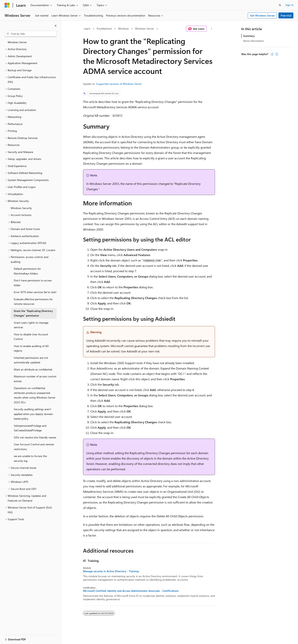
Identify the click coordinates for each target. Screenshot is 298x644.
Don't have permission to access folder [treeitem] (33, 283)
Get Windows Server (262, 15)
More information (254, 41)
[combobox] (31, 34)
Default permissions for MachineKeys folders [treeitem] (27, 271)
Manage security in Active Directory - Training (111, 571)
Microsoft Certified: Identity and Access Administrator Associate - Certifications (131, 591)
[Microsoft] (7, 5)
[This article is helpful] (272, 54)
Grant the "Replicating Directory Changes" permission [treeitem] (33, 313)
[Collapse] (56, 26)
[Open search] (280, 5)
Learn (87, 29)
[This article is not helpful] (277, 54)
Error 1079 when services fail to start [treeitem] (35, 292)
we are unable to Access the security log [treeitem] (30, 458)
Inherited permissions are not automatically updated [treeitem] (31, 360)
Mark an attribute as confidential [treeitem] (33, 369)
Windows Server (144, 29)
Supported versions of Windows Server (119, 84)
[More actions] (212, 29)
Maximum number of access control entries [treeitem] (35, 379)
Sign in (289, 5)
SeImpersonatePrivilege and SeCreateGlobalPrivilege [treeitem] (30, 428)
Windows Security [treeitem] (21, 208)
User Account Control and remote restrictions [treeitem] (34, 447)
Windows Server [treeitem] (17, 42)
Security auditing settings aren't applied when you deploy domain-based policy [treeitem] (34, 414)
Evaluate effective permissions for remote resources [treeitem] (33, 302)
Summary (249, 36)
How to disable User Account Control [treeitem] (31, 337)
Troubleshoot (104, 29)
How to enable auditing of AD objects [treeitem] (31, 348)
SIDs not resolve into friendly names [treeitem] (35, 437)
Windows (123, 29)
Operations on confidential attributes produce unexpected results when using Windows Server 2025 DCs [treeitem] (35, 395)
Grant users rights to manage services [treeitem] (31, 325)
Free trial (286, 15)
